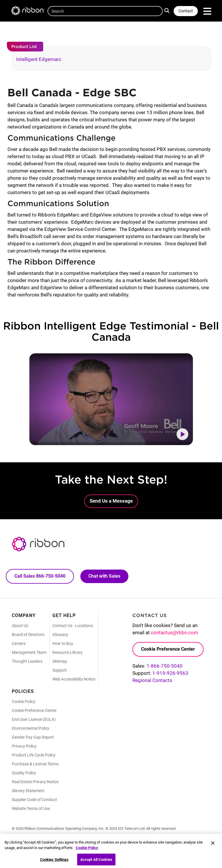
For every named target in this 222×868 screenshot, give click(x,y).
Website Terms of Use (31, 808)
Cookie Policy (24, 702)
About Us (20, 626)
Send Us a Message (111, 501)
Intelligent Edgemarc (39, 59)
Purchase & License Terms (35, 764)
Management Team (29, 652)
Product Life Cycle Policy (34, 755)
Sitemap (60, 661)
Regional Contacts (152, 680)
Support (60, 670)
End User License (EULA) (34, 719)
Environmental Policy (31, 728)
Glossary (60, 635)
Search (167, 10)
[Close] (213, 846)
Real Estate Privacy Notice (35, 782)
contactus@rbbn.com (174, 633)
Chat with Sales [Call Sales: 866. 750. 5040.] (104, 576)
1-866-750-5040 (165, 666)
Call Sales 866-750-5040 (40, 576)
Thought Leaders (27, 661)
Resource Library (68, 652)
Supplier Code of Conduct (34, 800)
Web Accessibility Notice (74, 679)
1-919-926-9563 (170, 673)
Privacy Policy (24, 746)
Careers (19, 643)
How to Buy (63, 643)
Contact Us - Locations (73, 626)
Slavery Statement (28, 791)
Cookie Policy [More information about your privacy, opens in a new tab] (87, 851)
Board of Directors (28, 635)
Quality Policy (24, 773)
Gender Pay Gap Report (33, 737)
